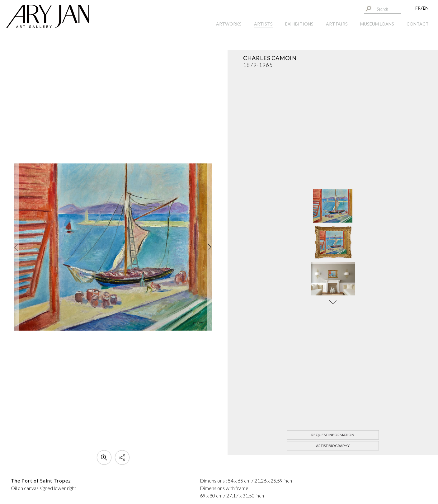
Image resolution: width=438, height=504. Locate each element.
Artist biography (333, 446)
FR (418, 8)
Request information (333, 435)
